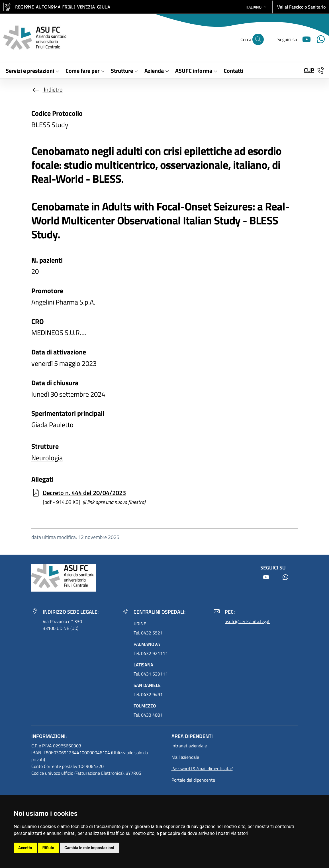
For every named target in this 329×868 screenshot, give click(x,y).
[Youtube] (304, 39)
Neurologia (47, 458)
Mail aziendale (185, 757)
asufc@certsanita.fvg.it (247, 621)
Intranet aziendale (189, 746)
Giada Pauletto (52, 425)
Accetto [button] (25, 848)
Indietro (47, 89)
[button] (257, 7)
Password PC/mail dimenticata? (202, 768)
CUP (309, 70)
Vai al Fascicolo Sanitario (301, 7)
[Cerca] (258, 39)
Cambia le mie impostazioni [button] (89, 848)
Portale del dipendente (193, 780)
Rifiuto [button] (48, 848)
